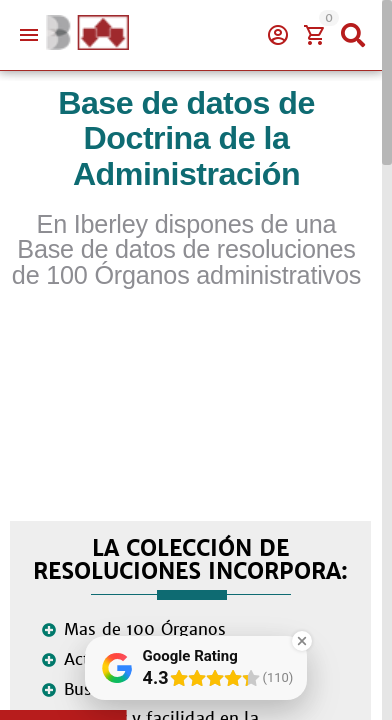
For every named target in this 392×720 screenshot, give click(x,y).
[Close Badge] (302, 641)
